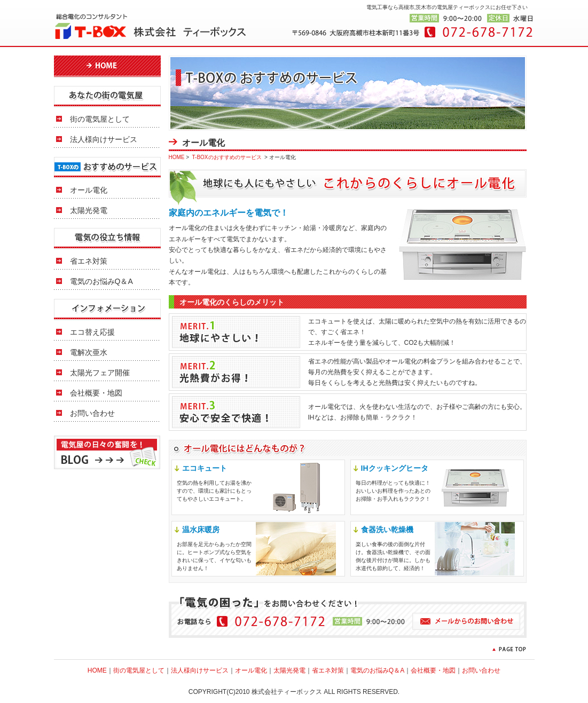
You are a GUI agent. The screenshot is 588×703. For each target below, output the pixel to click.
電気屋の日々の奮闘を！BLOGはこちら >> (107, 453)
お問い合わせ (92, 413)
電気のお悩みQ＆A (101, 281)
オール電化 (89, 190)
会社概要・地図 (96, 393)
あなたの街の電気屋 (107, 96)
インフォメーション (107, 309)
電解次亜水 (89, 352)
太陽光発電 (89, 210)
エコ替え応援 (92, 332)
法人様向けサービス (104, 139)
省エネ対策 (89, 261)
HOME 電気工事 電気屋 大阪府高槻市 (107, 66)
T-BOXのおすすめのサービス (107, 167)
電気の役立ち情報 (107, 238)
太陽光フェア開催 (100, 373)
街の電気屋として (100, 119)
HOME (177, 157)
